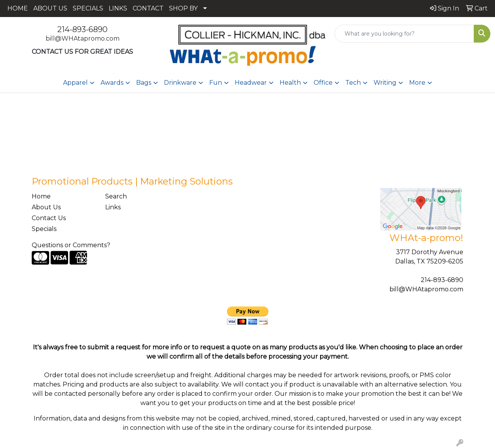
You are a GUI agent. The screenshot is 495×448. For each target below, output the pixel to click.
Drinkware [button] (180, 83)
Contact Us (49, 218)
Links (113, 207)
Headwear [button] (251, 83)
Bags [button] (144, 83)
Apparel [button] (75, 83)
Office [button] (323, 83)
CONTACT (148, 8)
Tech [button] (353, 83)
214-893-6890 (82, 29)
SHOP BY (183, 8)
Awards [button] (112, 83)
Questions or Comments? (71, 245)
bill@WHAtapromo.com (83, 38)
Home (41, 196)
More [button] (417, 83)
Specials (44, 229)
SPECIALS (88, 8)
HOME (18, 8)
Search (116, 196)
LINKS (118, 8)
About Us (46, 207)
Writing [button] (385, 83)
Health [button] (290, 83)
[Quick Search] (404, 34)
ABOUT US (50, 8)
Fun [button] (216, 83)
